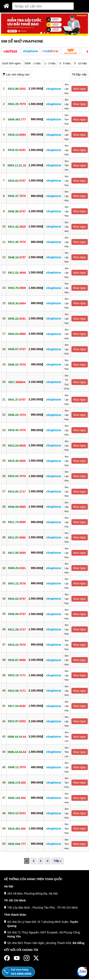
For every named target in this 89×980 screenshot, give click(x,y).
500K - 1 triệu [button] (33, 63)
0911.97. (17, 537)
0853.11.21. (17, 165)
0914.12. (17, 813)
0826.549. (17, 844)
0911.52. (17, 272)
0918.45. (17, 430)
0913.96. (17, 89)
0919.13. (17, 135)
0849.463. (17, 119)
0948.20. (17, 568)
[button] (10, 51)
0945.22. (17, 318)
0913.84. (17, 491)
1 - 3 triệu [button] (50, 63)
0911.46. (17, 242)
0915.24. (17, 645)
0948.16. (17, 257)
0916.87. (17, 660)
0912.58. (17, 690)
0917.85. (17, 553)
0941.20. (17, 104)
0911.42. (17, 226)
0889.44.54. (17, 736)
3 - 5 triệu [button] (65, 63)
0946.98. (17, 211)
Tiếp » (57, 861)
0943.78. (17, 288)
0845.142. (17, 798)
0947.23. (17, 583)
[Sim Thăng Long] (6, 6)
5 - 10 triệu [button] (81, 63)
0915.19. (17, 675)
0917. (17, 382)
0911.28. (17, 629)
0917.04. (17, 706)
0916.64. (17, 181)
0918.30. (17, 303)
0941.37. (17, 399)
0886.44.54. (17, 752)
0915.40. (17, 461)
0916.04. (17, 476)
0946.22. (17, 415)
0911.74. (17, 522)
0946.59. (17, 507)
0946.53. (17, 364)
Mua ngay (80, 89)
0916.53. (17, 150)
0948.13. (17, 767)
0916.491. (17, 828)
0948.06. (17, 614)
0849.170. (17, 782)
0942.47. (17, 196)
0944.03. (17, 334)
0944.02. (17, 599)
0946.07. (17, 349)
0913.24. (17, 445)
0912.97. (17, 721)
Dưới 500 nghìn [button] (12, 63)
